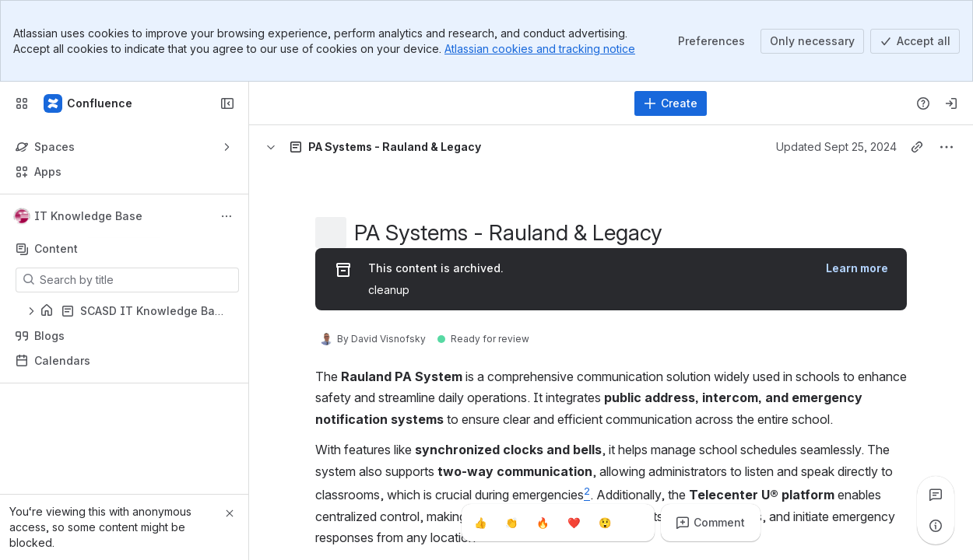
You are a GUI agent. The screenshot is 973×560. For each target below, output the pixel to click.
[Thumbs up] (480, 523)
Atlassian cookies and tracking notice (540, 49)
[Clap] (511, 523)
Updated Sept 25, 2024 (836, 147)
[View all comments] (936, 495)
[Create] (671, 103)
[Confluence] (89, 103)
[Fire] (543, 523)
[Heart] (574, 523)
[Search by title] (137, 280)
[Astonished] (605, 523)
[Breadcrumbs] (326, 147)
